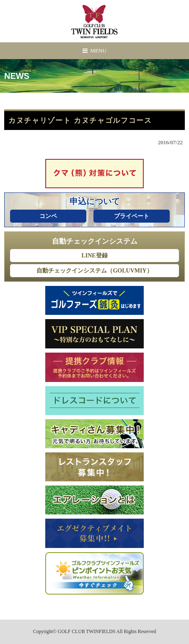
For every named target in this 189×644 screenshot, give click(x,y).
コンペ (48, 216)
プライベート (132, 216)
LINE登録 (94, 256)
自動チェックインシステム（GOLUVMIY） (94, 271)
